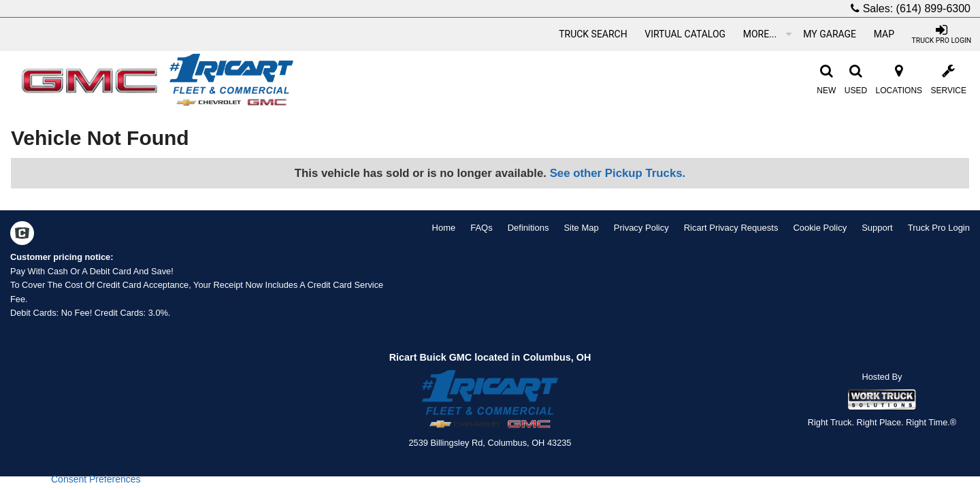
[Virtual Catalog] (685, 34)
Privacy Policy (641, 228)
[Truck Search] (593, 34)
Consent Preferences (96, 479)
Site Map (581, 228)
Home (444, 228)
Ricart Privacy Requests (731, 228)
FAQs (481, 228)
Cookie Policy (820, 228)
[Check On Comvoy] (22, 235)
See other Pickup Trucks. (618, 173)
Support (877, 228)
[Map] (884, 34)
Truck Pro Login (939, 228)
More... (767, 34)
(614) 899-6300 (933, 9)
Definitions (528, 228)
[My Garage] (830, 34)
